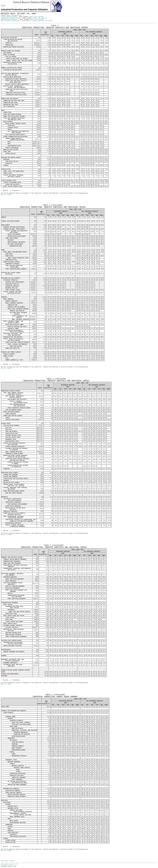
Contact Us (12, 865)
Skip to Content (3, 12)
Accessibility (4, 865)
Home (2, 864)
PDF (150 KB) (40, 19)
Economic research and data (11, 864)
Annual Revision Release (9, 19)
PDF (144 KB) (39, 17)
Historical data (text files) (43, 21)
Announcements (26, 21)
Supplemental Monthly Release (11, 18)
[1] (49, 35)
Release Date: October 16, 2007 (6, 24)
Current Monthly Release (9, 17)
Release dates (5, 15)
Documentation (17, 15)
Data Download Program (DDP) (10, 21)
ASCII (31, 17)
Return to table (6, 194)
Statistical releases (8, 861)
